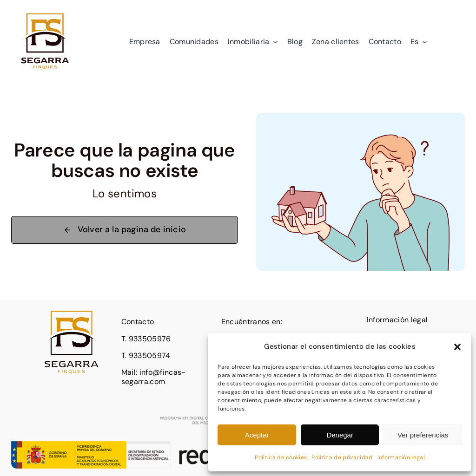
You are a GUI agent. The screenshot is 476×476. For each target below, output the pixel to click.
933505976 (150, 339)
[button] (457, 347)
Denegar (340, 435)
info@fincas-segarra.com (154, 377)
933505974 (150, 355)
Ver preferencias (423, 435)
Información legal (401, 457)
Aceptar (257, 435)
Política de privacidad (342, 457)
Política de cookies (281, 457)
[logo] (45, 12)
